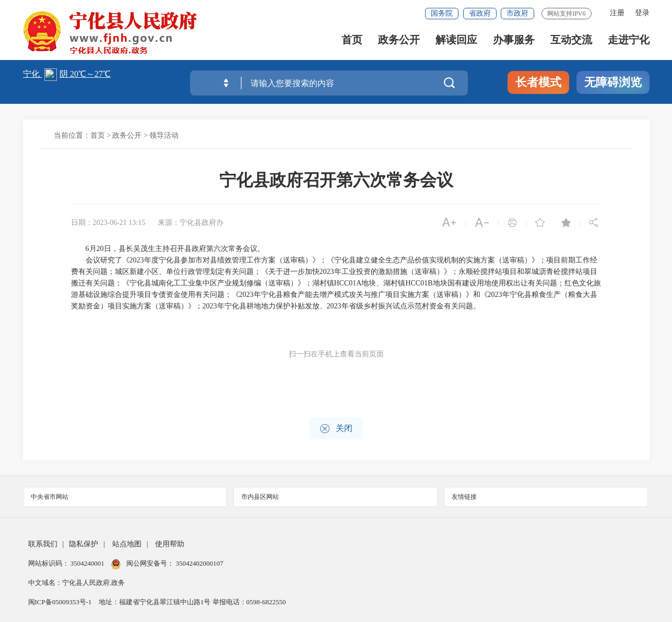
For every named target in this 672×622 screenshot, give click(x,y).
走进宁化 (629, 42)
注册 (617, 13)
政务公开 (399, 42)
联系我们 (43, 544)
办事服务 (514, 42)
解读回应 (456, 42)
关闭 (336, 429)
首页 (352, 42)
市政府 (517, 13)
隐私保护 (84, 544)
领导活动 (164, 135)
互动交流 (571, 42)
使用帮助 (170, 544)
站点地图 (127, 544)
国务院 (442, 13)
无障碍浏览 (613, 82)
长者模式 (538, 82)
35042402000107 (198, 563)
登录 (642, 13)
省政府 (480, 13)
